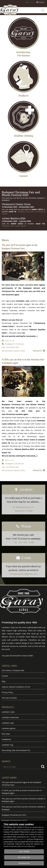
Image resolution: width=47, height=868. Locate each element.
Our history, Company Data (13, 670)
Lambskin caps (8, 723)
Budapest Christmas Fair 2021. (14, 815)
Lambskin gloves (9, 728)
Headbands (6, 739)
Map (4, 681)
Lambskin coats (8, 712)
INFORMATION (24, 863)
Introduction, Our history (24, 54)
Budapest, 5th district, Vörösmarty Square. (23, 213)
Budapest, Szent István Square (14, 226)
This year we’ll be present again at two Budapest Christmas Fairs (20, 247)
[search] (43, 767)
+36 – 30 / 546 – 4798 (24, 542)
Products (23, 96)
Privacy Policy (7, 692)
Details (39, 351)
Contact (24, 176)
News (5, 240)
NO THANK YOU (24, 857)
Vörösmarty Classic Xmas (13, 351)
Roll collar (6, 734)
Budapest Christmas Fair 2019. (14, 820)
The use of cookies (9, 698)
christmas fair (12, 347)
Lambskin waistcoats (10, 717)
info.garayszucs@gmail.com (24, 574)
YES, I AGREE (24, 852)
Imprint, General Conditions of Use (16, 687)
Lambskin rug (7, 745)
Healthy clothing (24, 136)
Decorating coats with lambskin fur (16, 750)
